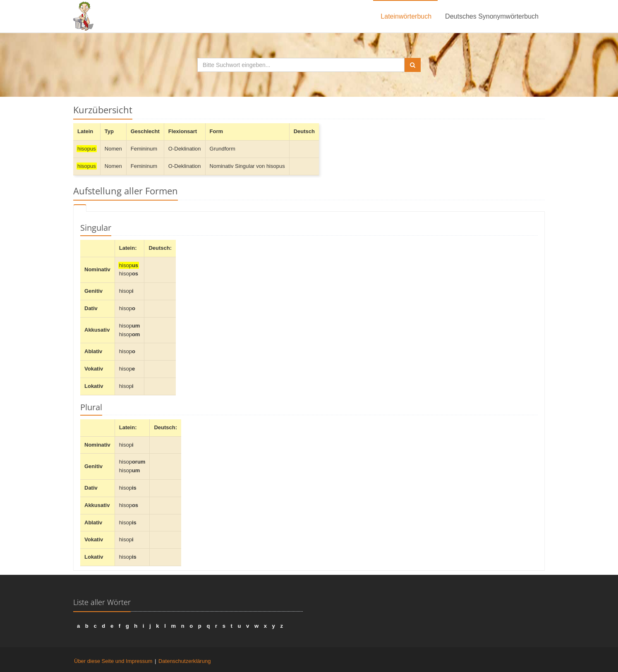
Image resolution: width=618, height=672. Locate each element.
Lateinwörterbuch (406, 16)
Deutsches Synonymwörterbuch (492, 16)
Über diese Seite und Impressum (113, 661)
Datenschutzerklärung (184, 661)
